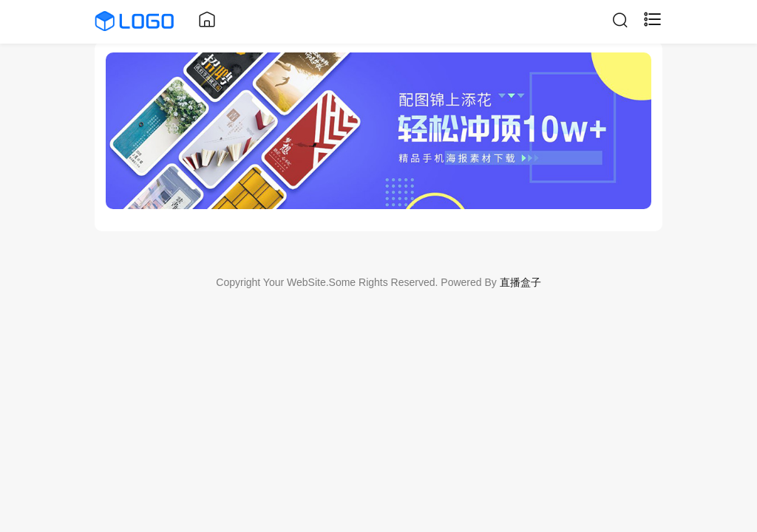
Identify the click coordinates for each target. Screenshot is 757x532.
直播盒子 (520, 282)
